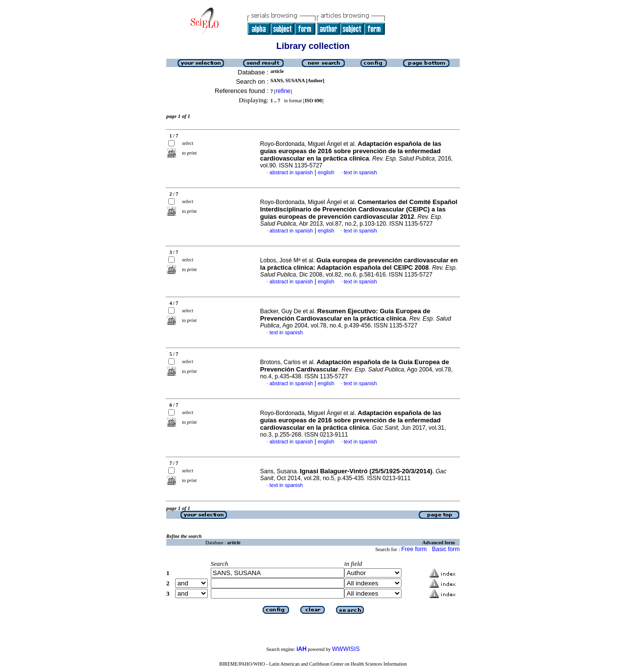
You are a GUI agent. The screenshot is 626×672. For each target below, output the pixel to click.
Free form (414, 549)
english (326, 172)
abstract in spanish (291, 172)
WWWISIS (346, 649)
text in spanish (360, 172)
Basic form (446, 549)
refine (283, 91)
